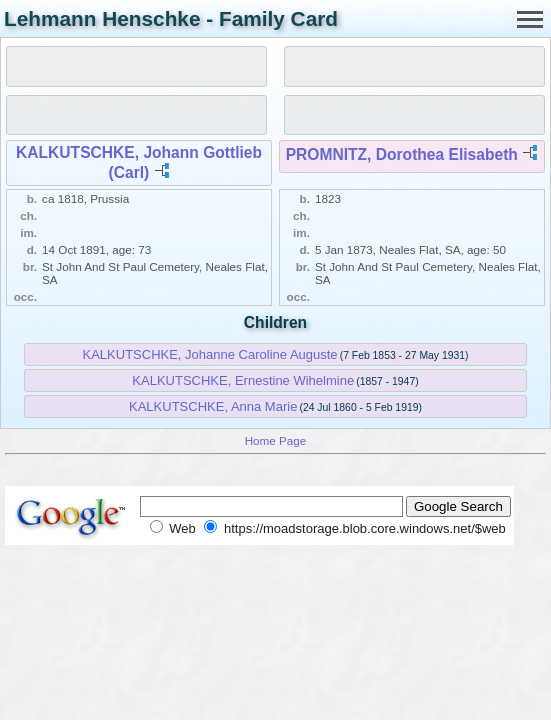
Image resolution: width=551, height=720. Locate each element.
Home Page (276, 440)
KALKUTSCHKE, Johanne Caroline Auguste (210, 354)
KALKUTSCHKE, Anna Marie (213, 406)
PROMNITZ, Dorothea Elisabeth (402, 154)
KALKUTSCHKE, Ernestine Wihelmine (243, 380)
